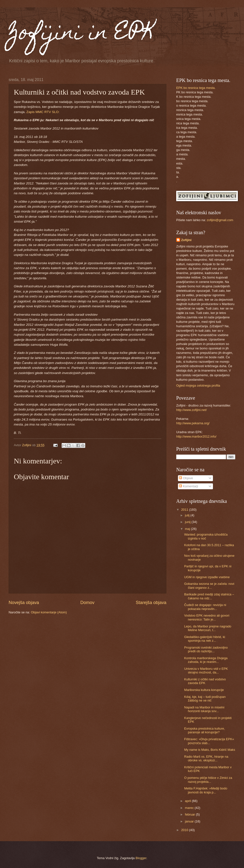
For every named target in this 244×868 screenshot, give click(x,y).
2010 (185, 830)
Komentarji (188, 486)
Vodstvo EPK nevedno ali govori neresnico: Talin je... (207, 617)
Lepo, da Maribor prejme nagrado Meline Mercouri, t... (208, 628)
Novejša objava (24, 603)
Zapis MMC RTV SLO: (43, 112)
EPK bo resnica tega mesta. (196, 88)
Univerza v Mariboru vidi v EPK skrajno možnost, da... (206, 671)
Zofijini (186, 240)
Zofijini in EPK (82, 34)
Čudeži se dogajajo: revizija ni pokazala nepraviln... (205, 607)
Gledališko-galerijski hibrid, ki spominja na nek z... (205, 639)
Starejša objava (151, 603)
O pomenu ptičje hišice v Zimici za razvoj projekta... (208, 780)
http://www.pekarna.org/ (193, 423)
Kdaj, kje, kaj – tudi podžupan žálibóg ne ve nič (205, 699)
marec (190, 808)
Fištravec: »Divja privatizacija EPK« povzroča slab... (209, 741)
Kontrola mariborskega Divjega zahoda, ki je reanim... (206, 660)
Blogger (141, 858)
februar (190, 814)
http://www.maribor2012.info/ (196, 436)
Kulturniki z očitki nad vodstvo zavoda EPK (205, 681)
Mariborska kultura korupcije (204, 690)
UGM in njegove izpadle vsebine (207, 577)
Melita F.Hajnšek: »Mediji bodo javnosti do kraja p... (206, 790)
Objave (186, 478)
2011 (185, 510)
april (188, 801)
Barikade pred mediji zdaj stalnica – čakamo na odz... (209, 596)
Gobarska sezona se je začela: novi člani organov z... (209, 586)
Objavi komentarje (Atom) (49, 612)
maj (188, 529)
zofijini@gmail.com (220, 220)
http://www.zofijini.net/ (192, 410)
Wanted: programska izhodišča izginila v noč (206, 536)
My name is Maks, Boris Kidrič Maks (210, 750)
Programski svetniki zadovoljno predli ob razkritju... (206, 649)
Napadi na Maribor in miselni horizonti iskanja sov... (204, 709)
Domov (87, 603)
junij (188, 522)
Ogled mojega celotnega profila (198, 385)
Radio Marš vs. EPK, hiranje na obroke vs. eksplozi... (206, 758)
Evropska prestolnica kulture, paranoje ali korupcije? (204, 730)
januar (190, 821)
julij (188, 515)
